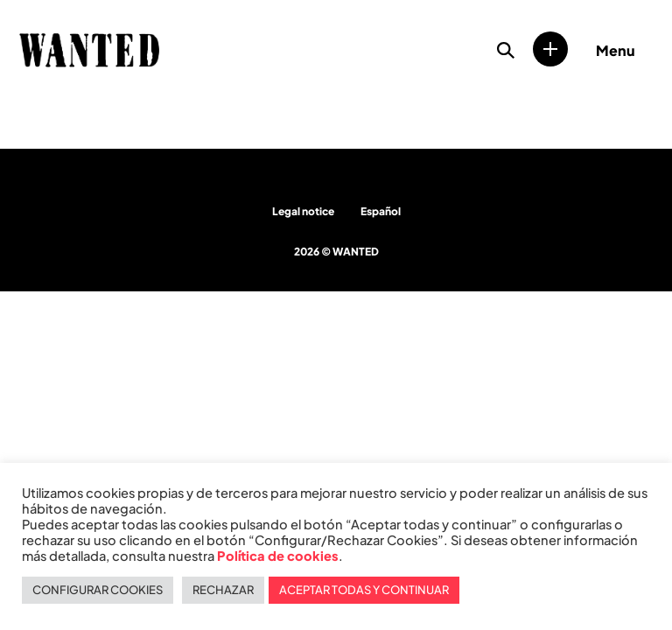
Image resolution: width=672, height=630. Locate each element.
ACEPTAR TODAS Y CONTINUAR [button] (364, 590)
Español (381, 211)
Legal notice (303, 211)
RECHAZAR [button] (223, 590)
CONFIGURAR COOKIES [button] (98, 590)
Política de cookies (278, 556)
